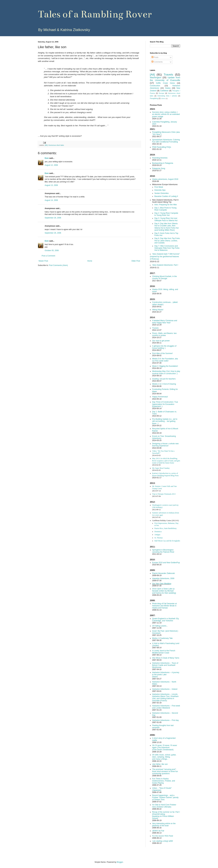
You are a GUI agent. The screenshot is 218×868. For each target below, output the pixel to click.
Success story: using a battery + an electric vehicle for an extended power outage (166, 114)
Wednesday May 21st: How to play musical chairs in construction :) (166, 372)
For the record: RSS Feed (163, 836)
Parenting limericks (160, 158)
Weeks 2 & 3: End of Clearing (164, 384)
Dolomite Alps (160, 190)
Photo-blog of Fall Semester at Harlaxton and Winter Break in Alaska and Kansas (164, 606)
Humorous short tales (56, 145)
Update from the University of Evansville (165, 79)
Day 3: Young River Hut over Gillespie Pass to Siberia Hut (166, 219)
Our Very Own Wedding (162, 584)
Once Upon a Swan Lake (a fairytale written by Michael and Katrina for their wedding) (164, 591)
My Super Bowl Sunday (161, 468)
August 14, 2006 (51, 200)
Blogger (120, 862)
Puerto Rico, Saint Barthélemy (166, 528)
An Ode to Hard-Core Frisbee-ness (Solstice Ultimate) (164, 806)
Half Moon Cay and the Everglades (167, 541)
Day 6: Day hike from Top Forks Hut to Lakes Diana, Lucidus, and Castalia (167, 241)
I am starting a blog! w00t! (163, 841)
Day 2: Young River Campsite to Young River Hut (166, 214)
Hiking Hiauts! (158, 310)
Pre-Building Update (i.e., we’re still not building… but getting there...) (165, 421)
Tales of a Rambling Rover (95, 14)
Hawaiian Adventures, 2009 (163, 578)
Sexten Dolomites (162, 193)
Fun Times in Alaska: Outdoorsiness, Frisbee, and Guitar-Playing (164, 781)
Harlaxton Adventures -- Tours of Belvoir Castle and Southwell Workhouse (165, 665)
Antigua (157, 535)
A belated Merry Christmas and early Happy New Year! (165, 322)
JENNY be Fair (158, 831)
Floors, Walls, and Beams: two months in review (164, 334)
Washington (156, 77)
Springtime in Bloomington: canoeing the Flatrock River (163, 551)
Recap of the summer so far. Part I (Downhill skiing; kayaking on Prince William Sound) (166, 815)
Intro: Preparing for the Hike (166, 205)
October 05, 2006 (52, 250)
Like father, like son (160, 764)
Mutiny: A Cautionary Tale (162, 638)
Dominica (158, 532)
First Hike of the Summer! (162, 353)
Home (90, 261)
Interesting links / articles (167, 96)
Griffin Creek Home (165, 83)
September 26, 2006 (53, 218)
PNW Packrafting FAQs (162, 147)
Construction (155, 86)
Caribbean (164, 91)
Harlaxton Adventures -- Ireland (165, 689)
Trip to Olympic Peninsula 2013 (164, 494)
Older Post (136, 261)
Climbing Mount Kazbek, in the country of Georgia (164, 277)
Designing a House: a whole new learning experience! (165, 445)
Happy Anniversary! (160, 397)
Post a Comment (48, 256)
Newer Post (43, 261)
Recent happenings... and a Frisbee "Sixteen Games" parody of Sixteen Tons (165, 797)
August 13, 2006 (51, 185)
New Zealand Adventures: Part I (165, 265)
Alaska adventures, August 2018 (165, 179)
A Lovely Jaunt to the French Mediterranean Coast (164, 652)
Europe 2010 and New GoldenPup (166, 563)
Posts (155, 57)
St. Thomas (159, 538)
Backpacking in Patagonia (163, 163)
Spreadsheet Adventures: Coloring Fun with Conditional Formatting (166, 141)
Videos (163, 98)
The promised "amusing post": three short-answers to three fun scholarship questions (165, 771)
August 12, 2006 (51, 165)
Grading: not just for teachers (164, 379)
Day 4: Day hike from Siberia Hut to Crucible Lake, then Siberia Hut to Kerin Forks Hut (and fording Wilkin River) (166, 227)
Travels (168, 75)
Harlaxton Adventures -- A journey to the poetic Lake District (166, 675)
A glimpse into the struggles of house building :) (164, 347)
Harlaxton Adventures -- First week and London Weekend (166, 707)
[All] (46, 145)
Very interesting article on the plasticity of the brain (164, 825)
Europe (161, 93)
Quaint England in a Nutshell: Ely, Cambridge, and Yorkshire (166, 620)
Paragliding (154, 98)
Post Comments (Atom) (58, 265)
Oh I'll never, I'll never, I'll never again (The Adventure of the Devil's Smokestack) (165, 748)
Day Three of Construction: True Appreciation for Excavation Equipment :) (165, 404)
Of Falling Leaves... (160, 626)
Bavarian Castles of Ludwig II (166, 196)
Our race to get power (161, 341)
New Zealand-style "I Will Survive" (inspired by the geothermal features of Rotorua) (165, 257)
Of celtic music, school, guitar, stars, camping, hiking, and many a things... (164, 757)
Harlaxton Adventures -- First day (165, 720)
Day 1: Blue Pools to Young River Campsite (165, 209)
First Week (159, 187)
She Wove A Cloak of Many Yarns (166, 658)
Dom (47, 158)
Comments (157, 62)
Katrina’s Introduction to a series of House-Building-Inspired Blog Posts (165, 474)
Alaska (168, 88)
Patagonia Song (159, 168)
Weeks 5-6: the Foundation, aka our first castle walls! (165, 360)
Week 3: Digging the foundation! (165, 366)
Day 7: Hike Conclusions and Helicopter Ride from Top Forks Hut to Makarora (167, 248)
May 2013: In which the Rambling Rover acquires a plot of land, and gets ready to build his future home (166, 461)
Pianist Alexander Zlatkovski (163, 573)
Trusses (155, 328)
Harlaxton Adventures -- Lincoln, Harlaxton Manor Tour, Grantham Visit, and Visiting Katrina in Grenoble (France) (165, 697)
